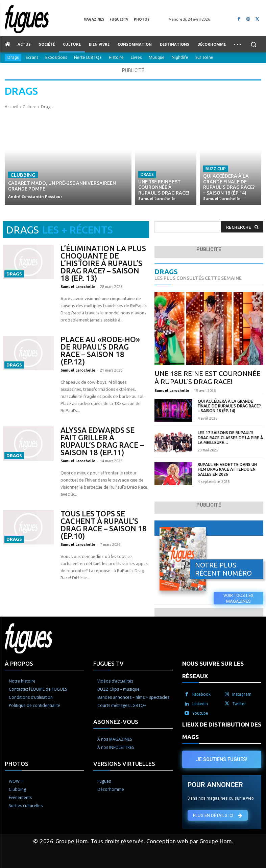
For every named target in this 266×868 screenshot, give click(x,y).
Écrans (32, 58)
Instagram (242, 694)
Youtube (200, 713)
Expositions (56, 58)
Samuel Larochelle (78, 287)
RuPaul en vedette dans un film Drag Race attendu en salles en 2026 (227, 469)
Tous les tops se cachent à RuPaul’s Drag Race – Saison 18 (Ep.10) (104, 525)
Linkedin (200, 704)
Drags (13, 58)
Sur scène (204, 58)
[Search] (242, 227)
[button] (253, 44)
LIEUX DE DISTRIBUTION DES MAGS (222, 731)
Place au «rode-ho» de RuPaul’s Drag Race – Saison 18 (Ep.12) (100, 350)
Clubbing (23, 175)
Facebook (201, 694)
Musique (157, 58)
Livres (136, 58)
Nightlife (180, 58)
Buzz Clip (216, 169)
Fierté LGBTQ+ (88, 58)
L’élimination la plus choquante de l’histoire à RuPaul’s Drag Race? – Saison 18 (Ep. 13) (103, 263)
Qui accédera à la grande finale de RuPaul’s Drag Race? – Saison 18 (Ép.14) (229, 406)
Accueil (11, 107)
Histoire (116, 58)
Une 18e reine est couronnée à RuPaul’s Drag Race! (208, 377)
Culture (30, 107)
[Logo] (44, 19)
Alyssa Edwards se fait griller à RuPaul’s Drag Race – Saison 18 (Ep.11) (102, 441)
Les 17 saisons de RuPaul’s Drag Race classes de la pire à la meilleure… (230, 438)
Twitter (239, 704)
